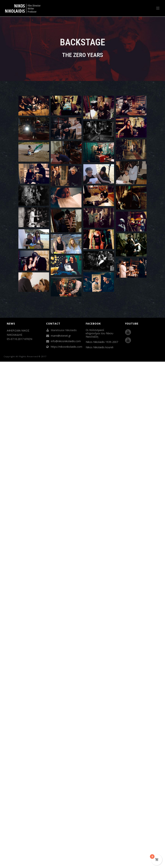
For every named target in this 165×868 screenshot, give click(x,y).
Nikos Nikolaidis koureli (100, 347)
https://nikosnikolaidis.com (66, 347)
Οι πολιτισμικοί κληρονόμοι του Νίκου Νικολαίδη (100, 333)
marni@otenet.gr (61, 336)
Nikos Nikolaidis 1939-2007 (102, 342)
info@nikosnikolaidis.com (66, 341)
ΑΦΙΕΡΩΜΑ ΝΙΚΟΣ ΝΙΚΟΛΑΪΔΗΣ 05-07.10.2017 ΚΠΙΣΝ (19, 335)
